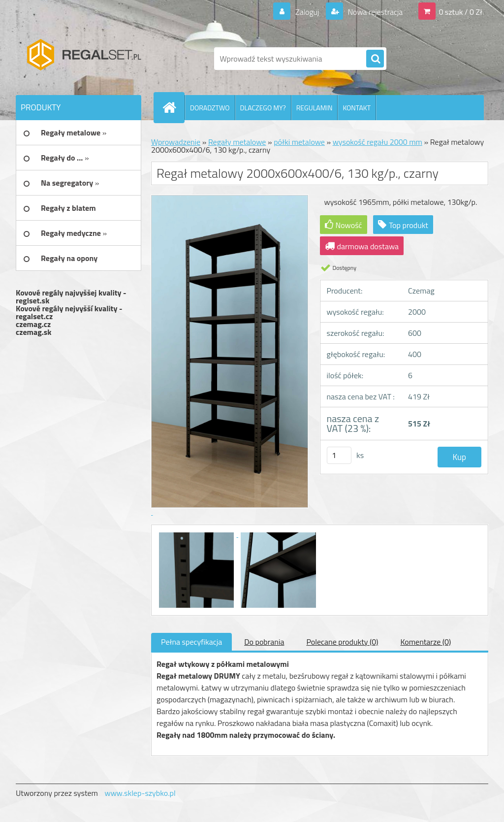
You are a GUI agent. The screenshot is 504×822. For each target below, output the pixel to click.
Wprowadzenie (176, 142)
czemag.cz (33, 324)
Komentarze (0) (425, 642)
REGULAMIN (315, 108)
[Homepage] (173, 107)
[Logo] (83, 59)
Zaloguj (307, 12)
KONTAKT (357, 108)
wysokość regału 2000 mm (378, 142)
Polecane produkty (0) (342, 642)
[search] (375, 59)
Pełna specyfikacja (191, 642)
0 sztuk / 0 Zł (460, 12)
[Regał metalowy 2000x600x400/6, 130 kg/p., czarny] (197, 534)
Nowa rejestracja (374, 12)
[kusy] (339, 455)
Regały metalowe (237, 142)
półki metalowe (299, 142)
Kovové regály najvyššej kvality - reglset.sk (71, 296)
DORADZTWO (210, 108)
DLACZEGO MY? (263, 108)
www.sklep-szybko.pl (140, 793)
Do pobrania (264, 642)
